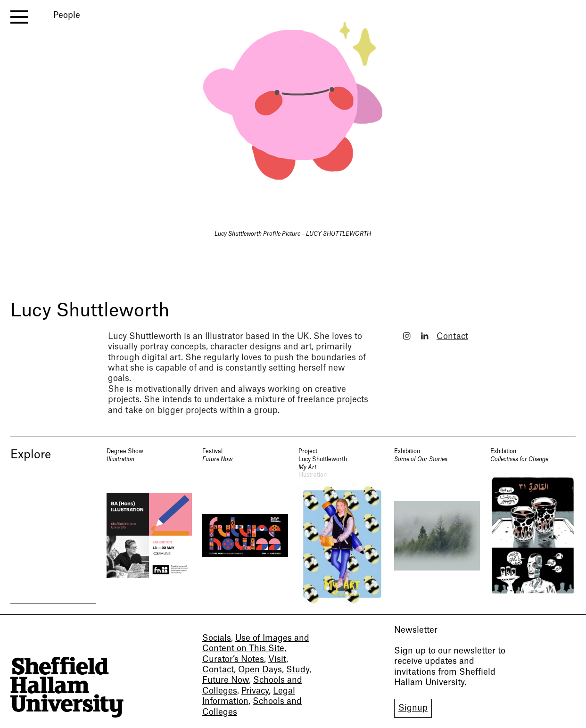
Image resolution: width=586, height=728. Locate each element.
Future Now (226, 680)
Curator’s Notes (233, 659)
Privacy (255, 691)
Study (298, 670)
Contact (452, 336)
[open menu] (19, 17)
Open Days (260, 670)
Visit (277, 659)
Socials (217, 638)
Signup (413, 708)
